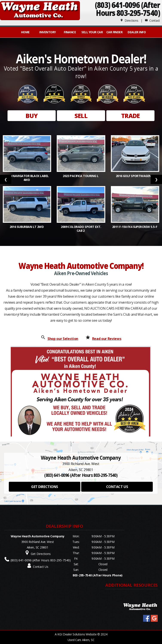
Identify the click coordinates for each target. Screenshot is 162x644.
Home (25, 32)
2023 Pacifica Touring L (81, 176)
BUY (32, 116)
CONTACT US (117, 487)
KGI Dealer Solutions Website (77, 634)
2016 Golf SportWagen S (135, 176)
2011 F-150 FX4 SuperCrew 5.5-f (135, 227)
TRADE (131, 116)
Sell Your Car (92, 32)
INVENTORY (47, 32)
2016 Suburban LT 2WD (27, 227)
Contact (152, 20)
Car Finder (114, 32)
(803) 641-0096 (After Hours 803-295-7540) (41, 560)
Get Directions (41, 554)
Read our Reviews (107, 339)
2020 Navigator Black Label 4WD (27, 178)
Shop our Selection (63, 339)
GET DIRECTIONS (44, 487)
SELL (81, 116)
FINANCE (70, 32)
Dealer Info (137, 32)
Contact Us (41, 567)
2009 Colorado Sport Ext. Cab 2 (81, 229)
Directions (129, 20)
